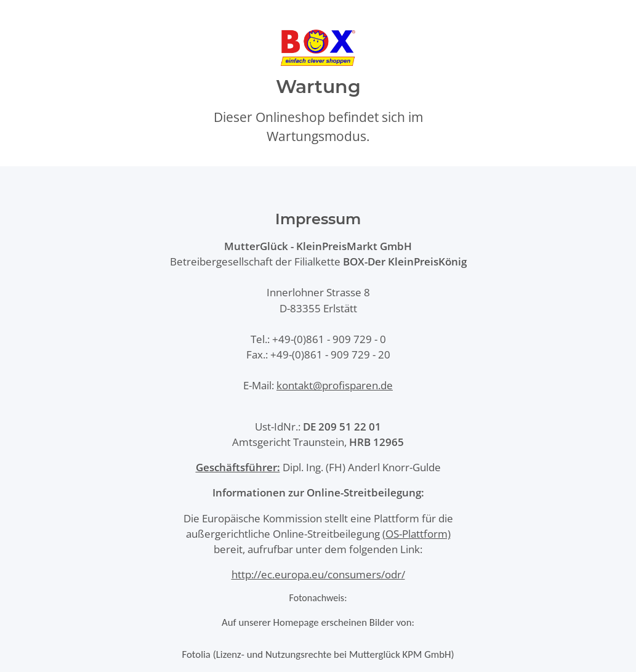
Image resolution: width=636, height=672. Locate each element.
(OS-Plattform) (417, 534)
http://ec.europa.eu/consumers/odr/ (318, 574)
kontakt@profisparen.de (335, 385)
